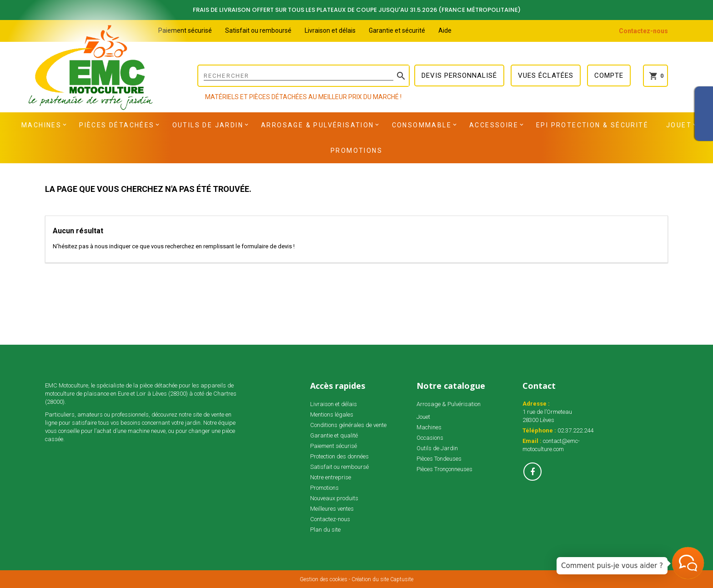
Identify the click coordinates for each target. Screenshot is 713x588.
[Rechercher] (304, 76)
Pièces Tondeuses (439, 459)
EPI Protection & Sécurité (592, 125)
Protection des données (339, 456)
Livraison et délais (330, 30)
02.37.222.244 (575, 430)
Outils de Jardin (208, 125)
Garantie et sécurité (397, 30)
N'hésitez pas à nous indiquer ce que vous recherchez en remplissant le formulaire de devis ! (174, 246)
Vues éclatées (546, 75)
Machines (41, 125)
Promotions (356, 151)
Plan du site (325, 530)
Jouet (679, 125)
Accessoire (494, 125)
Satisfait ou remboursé (258, 30)
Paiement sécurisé (185, 30)
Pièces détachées (117, 125)
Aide (445, 30)
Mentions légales (332, 415)
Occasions (430, 438)
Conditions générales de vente (348, 425)
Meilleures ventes (332, 509)
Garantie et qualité (334, 435)
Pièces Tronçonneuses (444, 469)
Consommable (422, 125)
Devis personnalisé (459, 75)
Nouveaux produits (334, 498)
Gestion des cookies (324, 579)
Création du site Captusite (382, 579)
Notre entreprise (331, 477)
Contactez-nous (643, 31)
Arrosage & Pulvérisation (318, 125)
